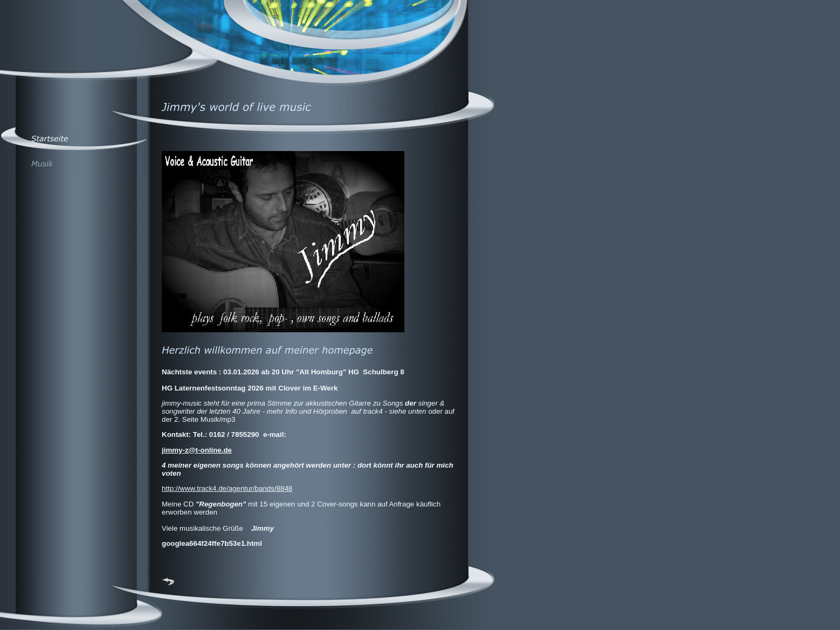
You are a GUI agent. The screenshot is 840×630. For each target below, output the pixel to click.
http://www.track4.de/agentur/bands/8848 (227, 488)
